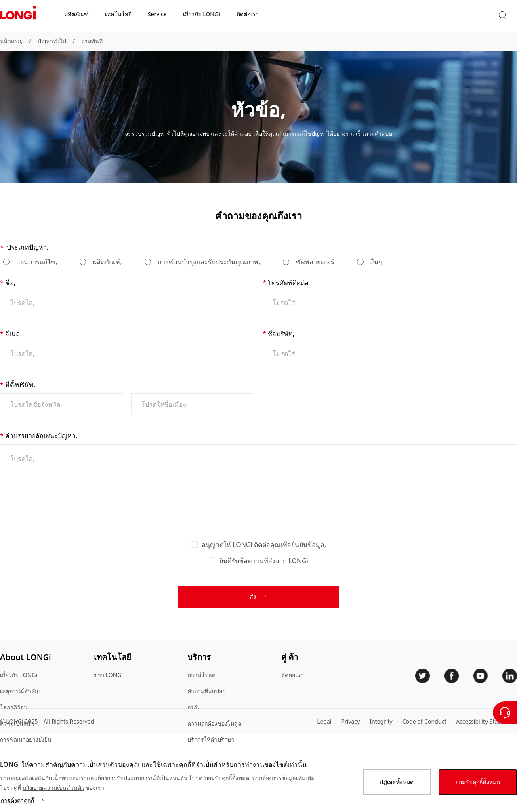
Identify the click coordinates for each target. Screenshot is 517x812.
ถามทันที (92, 41)
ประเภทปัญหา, (27, 247)
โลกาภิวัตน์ (14, 707)
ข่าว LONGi (108, 675)
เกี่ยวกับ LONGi (19, 675)
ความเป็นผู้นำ (17, 723)
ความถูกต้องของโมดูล (214, 723)
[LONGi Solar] (18, 16)
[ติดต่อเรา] (505, 713)
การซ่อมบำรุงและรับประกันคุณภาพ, (208, 262)
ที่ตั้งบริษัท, (20, 385)
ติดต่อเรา (292, 675)
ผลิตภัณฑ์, (106, 262)
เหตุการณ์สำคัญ (20, 691)
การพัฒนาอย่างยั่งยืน (26, 739)
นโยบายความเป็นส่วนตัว (54, 788)
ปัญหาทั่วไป (52, 41)
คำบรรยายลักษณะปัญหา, (41, 435)
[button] (433, 16)
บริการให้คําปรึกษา (211, 739)
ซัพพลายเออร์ (314, 262)
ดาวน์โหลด (202, 675)
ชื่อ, (10, 283)
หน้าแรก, (11, 41)
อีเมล (13, 334)
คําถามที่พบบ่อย (206, 691)
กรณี (193, 707)
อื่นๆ (375, 262)
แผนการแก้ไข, (36, 262)
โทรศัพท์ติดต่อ (288, 283)
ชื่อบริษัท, (281, 334)
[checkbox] (194, 545)
